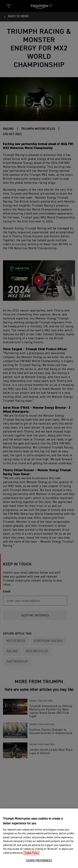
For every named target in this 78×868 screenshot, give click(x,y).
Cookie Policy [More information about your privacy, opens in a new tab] (31, 859)
